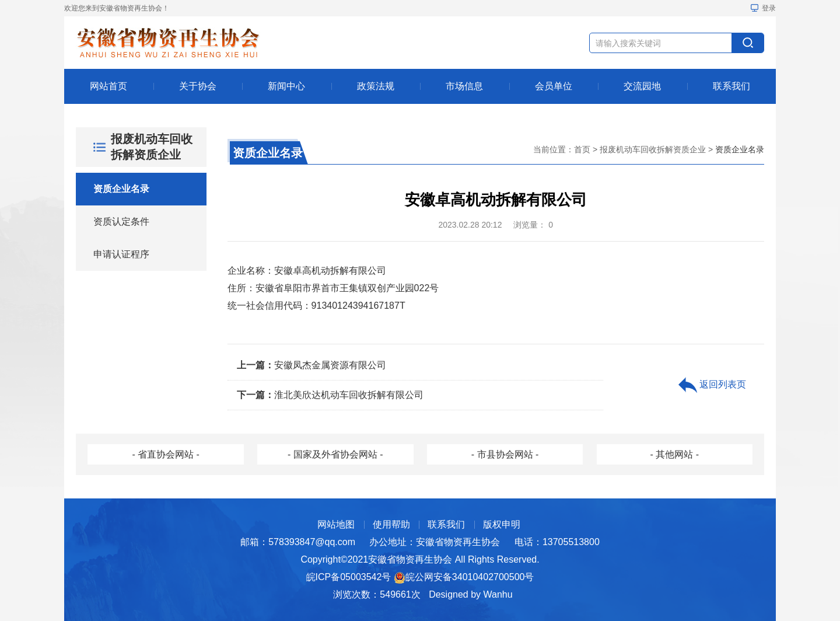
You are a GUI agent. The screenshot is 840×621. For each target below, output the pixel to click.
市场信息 (464, 86)
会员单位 (554, 86)
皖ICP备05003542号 (349, 577)
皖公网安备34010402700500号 (470, 577)
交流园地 (642, 86)
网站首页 (108, 86)
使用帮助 (391, 524)
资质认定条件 (121, 221)
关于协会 (198, 86)
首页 (582, 149)
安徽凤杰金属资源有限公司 (311, 365)
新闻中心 (286, 86)
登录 (763, 8)
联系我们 (731, 86)
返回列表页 (712, 385)
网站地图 (336, 524)
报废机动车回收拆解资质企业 (653, 149)
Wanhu (498, 594)
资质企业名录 (121, 189)
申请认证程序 (121, 254)
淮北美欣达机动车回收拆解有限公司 (330, 395)
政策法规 (376, 86)
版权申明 (502, 524)
